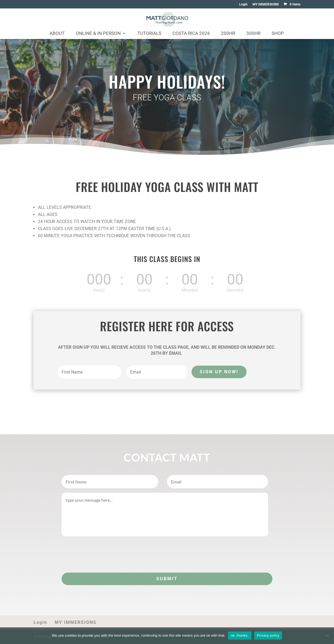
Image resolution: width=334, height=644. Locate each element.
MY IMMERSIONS (266, 4)
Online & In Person (98, 34)
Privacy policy (268, 635)
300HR (253, 34)
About (57, 34)
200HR (228, 34)
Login (243, 4)
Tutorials (149, 34)
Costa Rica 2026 (191, 34)
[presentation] (103, 553)
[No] (327, 636)
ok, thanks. (240, 635)
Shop (278, 34)
